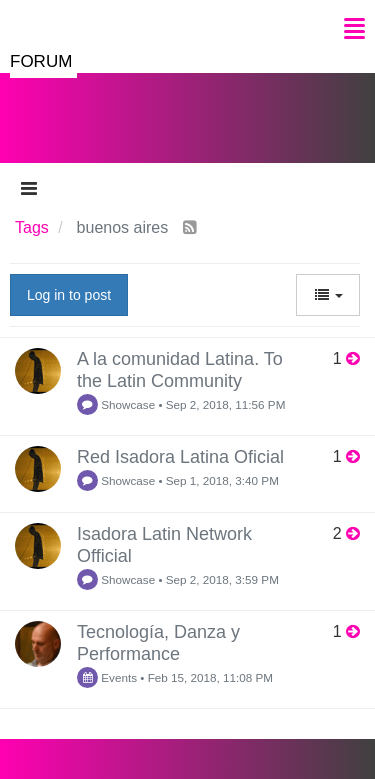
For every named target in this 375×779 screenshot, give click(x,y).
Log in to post (69, 295)
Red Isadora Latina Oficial (180, 457)
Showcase (116, 404)
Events (107, 677)
